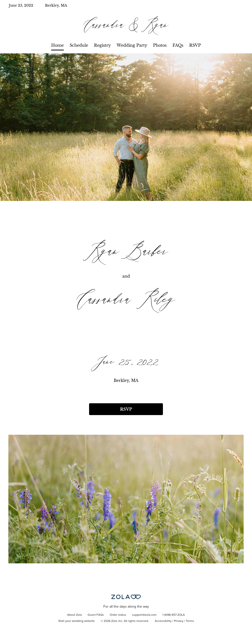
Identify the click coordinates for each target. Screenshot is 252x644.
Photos (160, 45)
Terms (190, 621)
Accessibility (163, 621)
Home (57, 45)
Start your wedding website (77, 621)
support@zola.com (144, 615)
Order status (118, 615)
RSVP (195, 45)
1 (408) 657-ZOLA (174, 615)
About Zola (74, 615)
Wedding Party (132, 45)
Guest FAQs (96, 615)
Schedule (79, 45)
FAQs (178, 45)
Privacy (179, 621)
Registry (102, 45)
